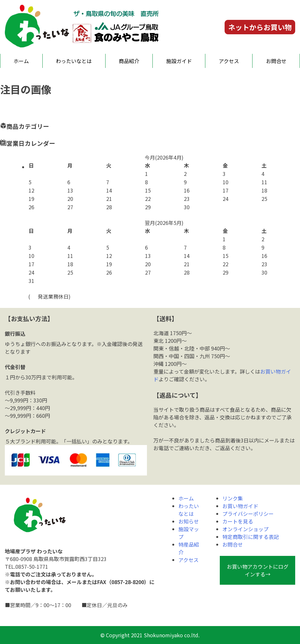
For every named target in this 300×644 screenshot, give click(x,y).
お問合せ (276, 61)
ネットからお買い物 (260, 27)
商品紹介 (129, 61)
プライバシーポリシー (248, 514)
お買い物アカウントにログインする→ (258, 570)
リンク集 (233, 498)
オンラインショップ (245, 529)
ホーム (21, 61)
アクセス (229, 61)
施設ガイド (179, 61)
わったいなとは (74, 61)
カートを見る (238, 521)
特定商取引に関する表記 (251, 537)
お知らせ (189, 521)
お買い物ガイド (240, 506)
